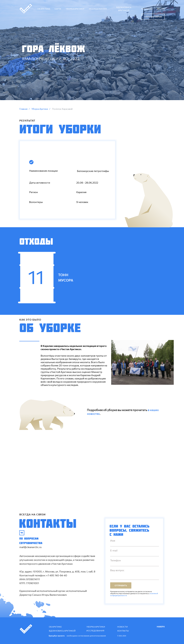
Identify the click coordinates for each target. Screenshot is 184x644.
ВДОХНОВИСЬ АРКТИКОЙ (124, 9)
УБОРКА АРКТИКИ (75, 9)
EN (163, 9)
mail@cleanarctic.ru (30, 547)
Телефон (116, 560)
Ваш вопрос (117, 570)
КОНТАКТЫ (147, 9)
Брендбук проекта (57, 636)
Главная (23, 109)
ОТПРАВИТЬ (121, 585)
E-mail (114, 550)
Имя (113, 541)
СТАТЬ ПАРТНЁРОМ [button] (153, 17)
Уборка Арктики (40, 109)
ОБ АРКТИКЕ (44, 9)
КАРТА (58, 9)
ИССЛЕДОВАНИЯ (98, 9)
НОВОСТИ (122, 627)
